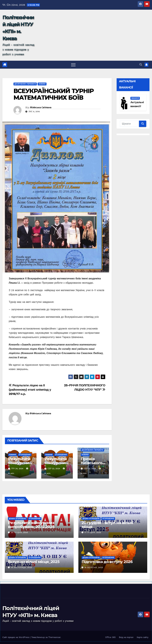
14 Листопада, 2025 (22, 568)
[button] (141, 65)
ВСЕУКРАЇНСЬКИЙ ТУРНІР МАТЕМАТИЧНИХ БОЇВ (54, 94)
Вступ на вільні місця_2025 (34, 562)
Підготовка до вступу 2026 (107, 562)
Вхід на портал (126, 637)
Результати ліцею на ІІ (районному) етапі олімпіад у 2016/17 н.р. (30, 390)
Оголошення (25, 455)
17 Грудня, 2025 (93, 533)
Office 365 (110, 637)
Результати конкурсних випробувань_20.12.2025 (31, 525)
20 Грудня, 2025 (20, 533)
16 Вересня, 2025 (94, 568)
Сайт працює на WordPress (16, 637)
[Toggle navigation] (73, 65)
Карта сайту (143, 637)
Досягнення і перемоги (25, 84)
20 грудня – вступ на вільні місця (107, 525)
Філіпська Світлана (41, 107)
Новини (42, 84)
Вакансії (135, 98)
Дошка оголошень (17, 519)
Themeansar (54, 637)
